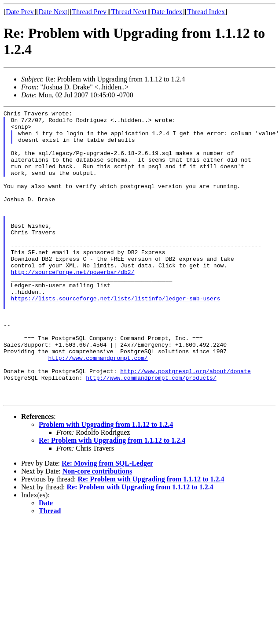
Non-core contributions (97, 529)
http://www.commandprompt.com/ (98, 408)
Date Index (167, 12)
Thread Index (206, 12)
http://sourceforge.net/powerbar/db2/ (73, 305)
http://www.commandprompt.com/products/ (151, 432)
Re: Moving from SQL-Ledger (107, 521)
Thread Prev (89, 12)
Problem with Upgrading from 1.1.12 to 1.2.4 (106, 483)
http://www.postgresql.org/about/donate (185, 424)
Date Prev (20, 12)
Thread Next (129, 12)
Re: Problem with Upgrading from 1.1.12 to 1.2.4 (112, 498)
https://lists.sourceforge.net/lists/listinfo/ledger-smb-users (116, 337)
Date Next (53, 12)
